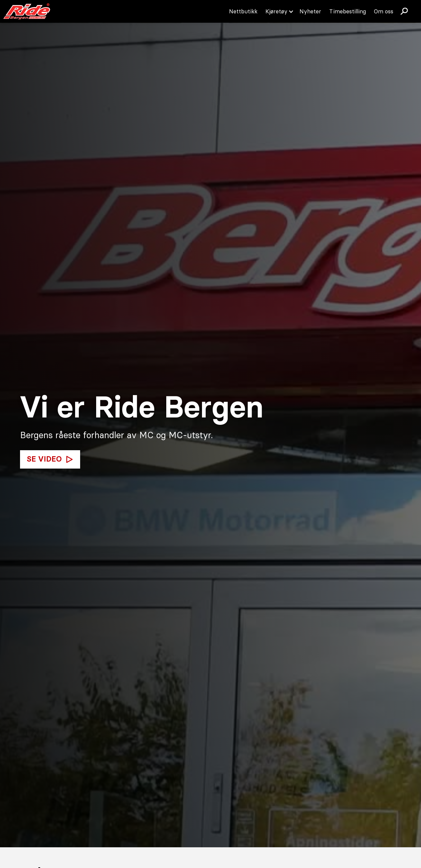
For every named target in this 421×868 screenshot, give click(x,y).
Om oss (384, 11)
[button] (278, 11)
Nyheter (310, 11)
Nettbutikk (243, 11)
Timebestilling (348, 11)
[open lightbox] (50, 460)
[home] (27, 11)
